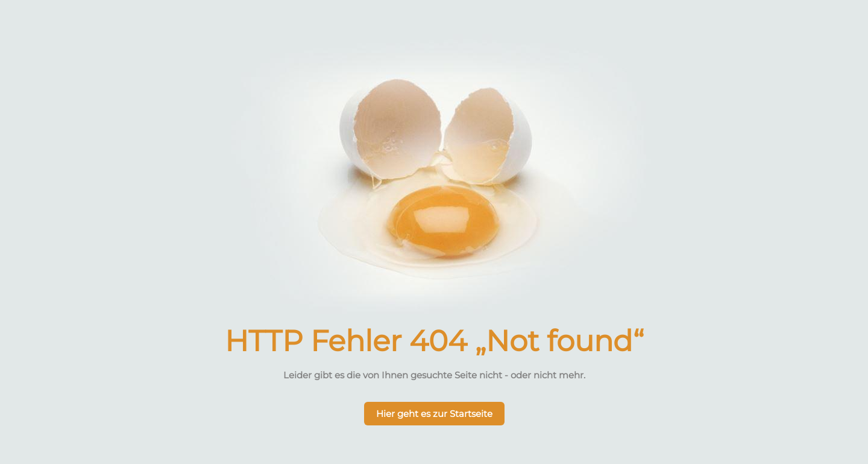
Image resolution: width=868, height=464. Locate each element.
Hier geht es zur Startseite (434, 414)
